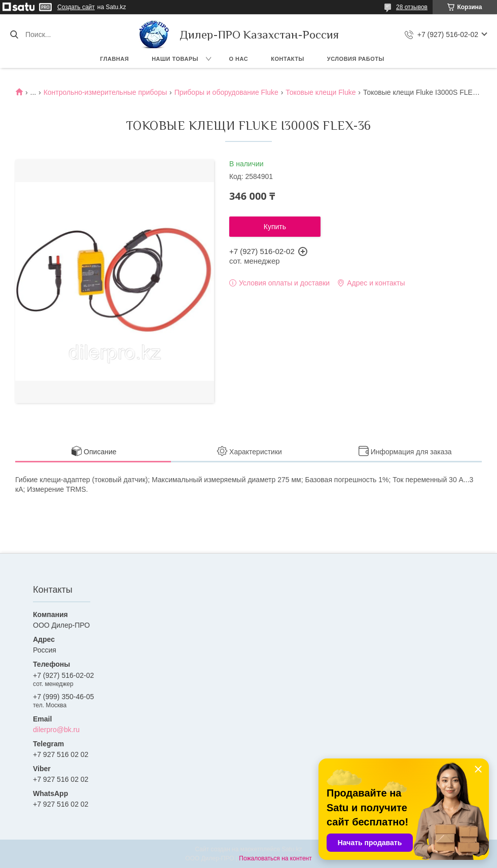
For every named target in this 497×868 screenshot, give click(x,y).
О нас (239, 59)
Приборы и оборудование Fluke (226, 92)
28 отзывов (412, 7)
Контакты (288, 59)
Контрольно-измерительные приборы (105, 92)
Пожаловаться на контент (275, 858)
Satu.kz (292, 849)
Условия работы (356, 59)
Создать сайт (76, 7)
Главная (114, 59)
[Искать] (14, 34)
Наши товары (175, 59)
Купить (275, 227)
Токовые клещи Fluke (321, 92)
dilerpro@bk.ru (56, 730)
